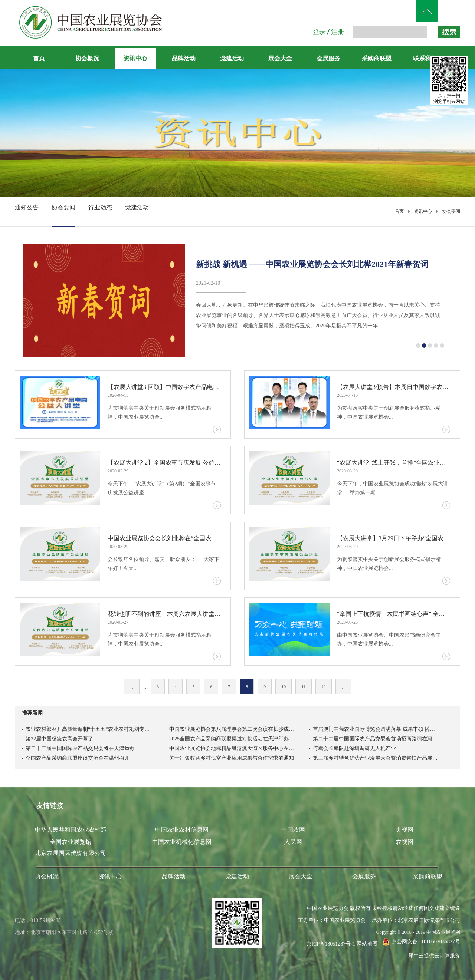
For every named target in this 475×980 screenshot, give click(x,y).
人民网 (293, 842)
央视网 (404, 830)
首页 (39, 58)
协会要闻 (451, 211)
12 (324, 687)
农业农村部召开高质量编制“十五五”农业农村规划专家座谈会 (89, 729)
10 (284, 687)
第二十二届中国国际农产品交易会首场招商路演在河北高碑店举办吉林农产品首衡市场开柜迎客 (376, 739)
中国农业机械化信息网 (182, 842)
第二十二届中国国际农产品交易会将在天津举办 (80, 748)
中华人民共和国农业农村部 (71, 830)
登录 (319, 32)
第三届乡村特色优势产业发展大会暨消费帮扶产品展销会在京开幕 (376, 758)
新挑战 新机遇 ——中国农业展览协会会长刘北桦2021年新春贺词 (312, 264)
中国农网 (293, 830)
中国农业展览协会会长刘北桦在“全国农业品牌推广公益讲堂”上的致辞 (164, 538)
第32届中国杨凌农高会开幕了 (59, 739)
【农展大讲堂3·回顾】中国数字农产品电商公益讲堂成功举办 (164, 387)
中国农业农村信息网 (182, 830)
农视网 (404, 842)
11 (304, 687)
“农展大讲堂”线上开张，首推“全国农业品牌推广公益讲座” (394, 463)
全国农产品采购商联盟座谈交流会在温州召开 (78, 758)
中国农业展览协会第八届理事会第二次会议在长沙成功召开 (232, 729)
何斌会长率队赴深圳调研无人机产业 (354, 748)
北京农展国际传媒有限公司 (71, 853)
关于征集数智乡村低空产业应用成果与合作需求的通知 (232, 758)
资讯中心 (423, 211)
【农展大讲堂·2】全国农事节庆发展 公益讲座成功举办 (164, 463)
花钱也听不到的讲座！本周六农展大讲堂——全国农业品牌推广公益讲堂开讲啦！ (164, 614)
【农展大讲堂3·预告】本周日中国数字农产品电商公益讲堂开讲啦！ (394, 387)
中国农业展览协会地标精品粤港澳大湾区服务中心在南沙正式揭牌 (232, 748)
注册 (338, 32)
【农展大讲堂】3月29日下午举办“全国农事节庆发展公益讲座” (394, 538)
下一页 (343, 687)
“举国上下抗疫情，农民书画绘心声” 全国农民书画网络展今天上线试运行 (394, 614)
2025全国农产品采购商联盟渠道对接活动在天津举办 (229, 739)
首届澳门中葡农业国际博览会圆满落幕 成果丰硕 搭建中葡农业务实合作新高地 (376, 729)
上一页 (132, 687)
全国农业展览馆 (71, 842)
